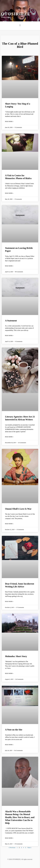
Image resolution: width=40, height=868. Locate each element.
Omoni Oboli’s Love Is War (18, 509)
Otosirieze (16, 14)
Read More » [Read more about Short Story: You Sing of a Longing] (9, 122)
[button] (20, 25)
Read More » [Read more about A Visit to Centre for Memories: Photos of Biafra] (9, 193)
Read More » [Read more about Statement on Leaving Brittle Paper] (9, 266)
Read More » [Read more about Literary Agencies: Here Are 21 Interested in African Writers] (9, 437)
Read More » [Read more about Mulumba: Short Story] (9, 673)
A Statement (11, 321)
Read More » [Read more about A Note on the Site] (9, 745)
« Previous (12, 848)
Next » (29, 848)
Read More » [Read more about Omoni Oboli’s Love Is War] (9, 524)
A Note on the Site (14, 730)
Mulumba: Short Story (16, 656)
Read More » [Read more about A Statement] (9, 336)
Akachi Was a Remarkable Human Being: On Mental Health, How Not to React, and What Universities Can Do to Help (20, 817)
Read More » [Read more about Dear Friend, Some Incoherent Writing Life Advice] (9, 602)
